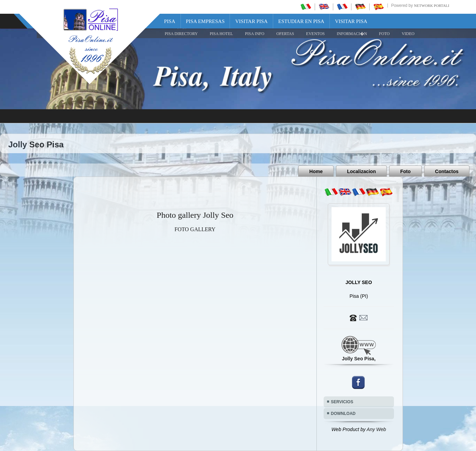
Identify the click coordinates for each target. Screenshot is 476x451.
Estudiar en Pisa (301, 21)
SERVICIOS (342, 402)
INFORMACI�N (352, 34)
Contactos (447, 171)
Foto (405, 171)
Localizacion (361, 171)
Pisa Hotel (221, 34)
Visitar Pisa (251, 21)
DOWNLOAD (343, 414)
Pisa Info (255, 34)
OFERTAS (285, 34)
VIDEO (408, 34)
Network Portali (432, 5)
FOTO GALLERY (195, 229)
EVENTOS (315, 34)
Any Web (376, 429)
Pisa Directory (181, 34)
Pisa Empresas (205, 21)
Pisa (170, 21)
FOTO (384, 34)
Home (316, 171)
